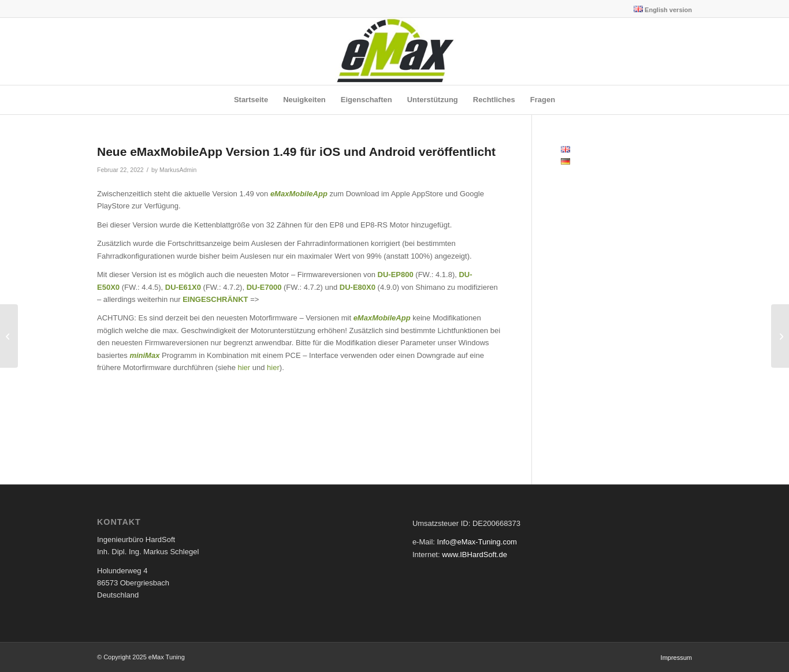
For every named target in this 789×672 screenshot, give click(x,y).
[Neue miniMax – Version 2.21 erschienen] (780, 336)
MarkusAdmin (178, 170)
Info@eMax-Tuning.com (477, 542)
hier (245, 367)
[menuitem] (660, 9)
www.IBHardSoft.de (474, 555)
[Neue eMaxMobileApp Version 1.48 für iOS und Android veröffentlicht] (9, 336)
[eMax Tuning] (395, 51)
